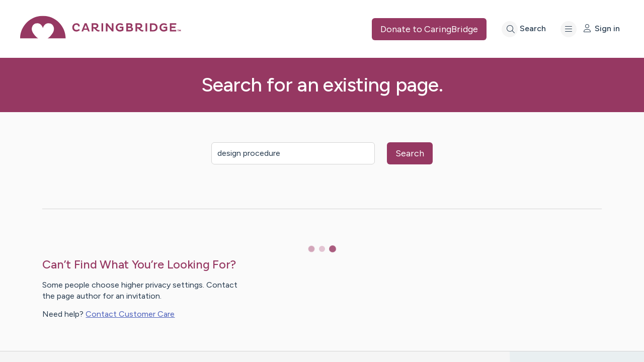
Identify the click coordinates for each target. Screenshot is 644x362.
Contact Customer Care (130, 314)
